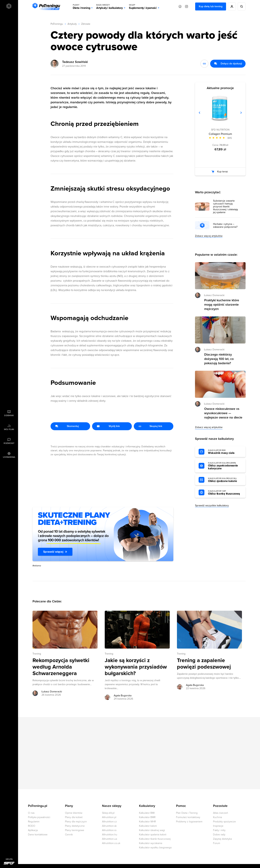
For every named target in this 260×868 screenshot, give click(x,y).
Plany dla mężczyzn (76, 822)
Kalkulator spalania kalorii (153, 835)
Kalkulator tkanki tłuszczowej (155, 839)
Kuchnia (217, 817)
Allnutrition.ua (110, 839)
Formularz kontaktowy (188, 817)
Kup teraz (223, 172)
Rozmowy (9, 443)
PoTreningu (57, 24)
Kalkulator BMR (147, 817)
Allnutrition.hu (110, 835)
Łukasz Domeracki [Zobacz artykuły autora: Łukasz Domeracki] (52, 692)
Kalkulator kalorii (148, 826)
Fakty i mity (219, 830)
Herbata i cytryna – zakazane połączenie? (225, 226)
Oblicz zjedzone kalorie (225, 480)
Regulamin (34, 822)
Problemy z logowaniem (189, 822)
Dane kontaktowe (38, 835)
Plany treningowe (75, 830)
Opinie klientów (74, 813)
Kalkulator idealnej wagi (152, 830)
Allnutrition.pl (109, 817)
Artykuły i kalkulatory (110, 6)
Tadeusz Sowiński (75, 62)
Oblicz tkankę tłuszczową (225, 493)
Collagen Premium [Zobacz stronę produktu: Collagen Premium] (220, 134)
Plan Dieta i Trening (187, 813)
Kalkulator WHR (147, 822)
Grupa (9, 859)
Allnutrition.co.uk (111, 843)
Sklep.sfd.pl (108, 813)
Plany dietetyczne (75, 826)
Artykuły (72, 24)
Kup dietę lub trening (211, 6)
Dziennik (9, 415)
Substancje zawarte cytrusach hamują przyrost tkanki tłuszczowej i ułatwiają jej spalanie (225, 207)
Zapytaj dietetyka (222, 839)
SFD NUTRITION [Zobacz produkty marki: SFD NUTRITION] (220, 130)
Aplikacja (33, 830)
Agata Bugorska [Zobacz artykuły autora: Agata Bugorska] (123, 696)
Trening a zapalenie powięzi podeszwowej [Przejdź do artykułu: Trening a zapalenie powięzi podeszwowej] (204, 664)
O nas (31, 813)
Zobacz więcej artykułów (209, 236)
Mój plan (9, 429)
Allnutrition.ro (109, 830)
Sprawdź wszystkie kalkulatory (212, 505)
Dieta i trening (81, 6)
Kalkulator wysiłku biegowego (155, 848)
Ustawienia (9, 457)
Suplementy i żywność (143, 6)
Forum (217, 843)
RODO (32, 826)
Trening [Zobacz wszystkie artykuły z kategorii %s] (37, 654)
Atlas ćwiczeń (221, 813)
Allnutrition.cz (109, 822)
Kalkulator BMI (147, 813)
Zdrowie (86, 24)
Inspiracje (218, 826)
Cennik (69, 835)
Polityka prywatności (39, 817)
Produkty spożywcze (224, 822)
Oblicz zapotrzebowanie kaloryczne (225, 466)
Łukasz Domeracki (214, 295)
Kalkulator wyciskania (151, 843)
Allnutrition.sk (109, 826)
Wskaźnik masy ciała (225, 452)
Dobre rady (219, 835)
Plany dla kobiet (74, 817)
